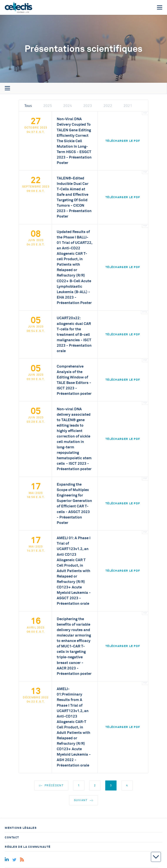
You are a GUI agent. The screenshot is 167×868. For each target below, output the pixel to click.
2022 (108, 106)
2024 (68, 106)
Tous (28, 106)
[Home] (18, 7)
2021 (128, 106)
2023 (88, 106)
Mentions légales (21, 828)
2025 (48, 106)
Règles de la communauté (28, 847)
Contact (12, 837)
